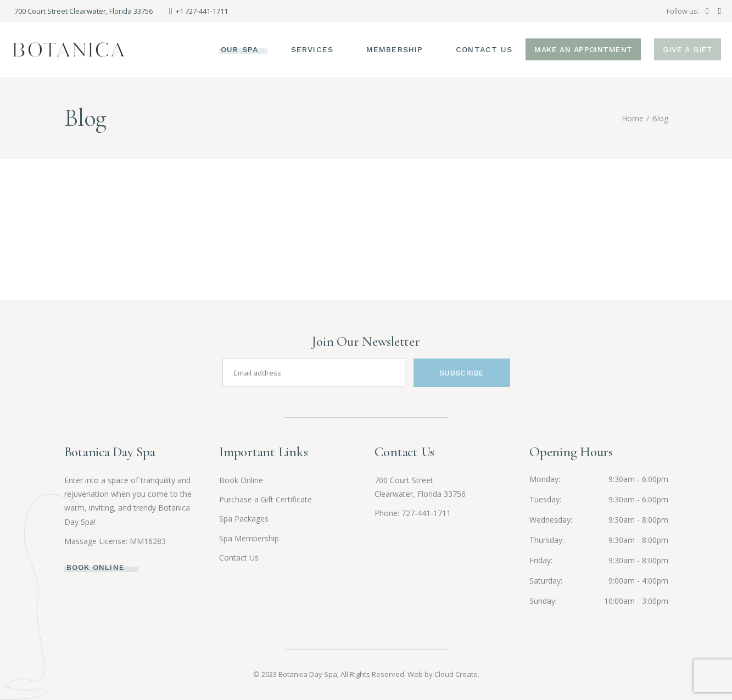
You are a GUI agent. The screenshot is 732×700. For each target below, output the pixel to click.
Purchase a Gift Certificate (266, 499)
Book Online (241, 480)
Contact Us (239, 558)
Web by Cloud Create (443, 674)
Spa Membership (249, 538)
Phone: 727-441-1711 (413, 513)
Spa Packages (244, 519)
